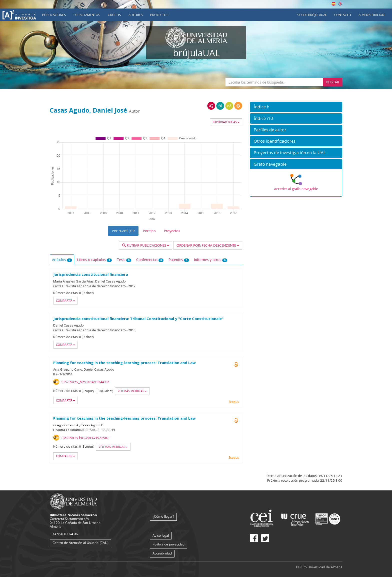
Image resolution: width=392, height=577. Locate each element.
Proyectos (159, 15)
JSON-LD (220, 106)
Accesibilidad (162, 553)
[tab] (296, 107)
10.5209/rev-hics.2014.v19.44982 (85, 438)
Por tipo (149, 231)
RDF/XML (211, 106)
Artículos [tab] (62, 260)
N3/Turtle (229, 106)
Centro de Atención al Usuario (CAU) (80, 543)
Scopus (234, 402)
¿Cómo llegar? (163, 516)
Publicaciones (54, 15)
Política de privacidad (168, 544)
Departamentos (87, 15)
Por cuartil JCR (123, 231)
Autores (136, 15)
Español (333, 4)
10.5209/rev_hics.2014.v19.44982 (85, 382)
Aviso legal (161, 535)
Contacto (343, 15)
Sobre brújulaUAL (312, 15)
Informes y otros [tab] (211, 260)
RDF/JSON (238, 106)
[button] (296, 107)
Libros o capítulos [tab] (94, 260)
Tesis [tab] (124, 260)
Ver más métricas (132, 391)
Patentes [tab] (179, 260)
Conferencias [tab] (150, 260)
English (340, 4)
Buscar (333, 82)
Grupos (114, 15)
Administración (371, 15)
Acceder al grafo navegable (296, 189)
